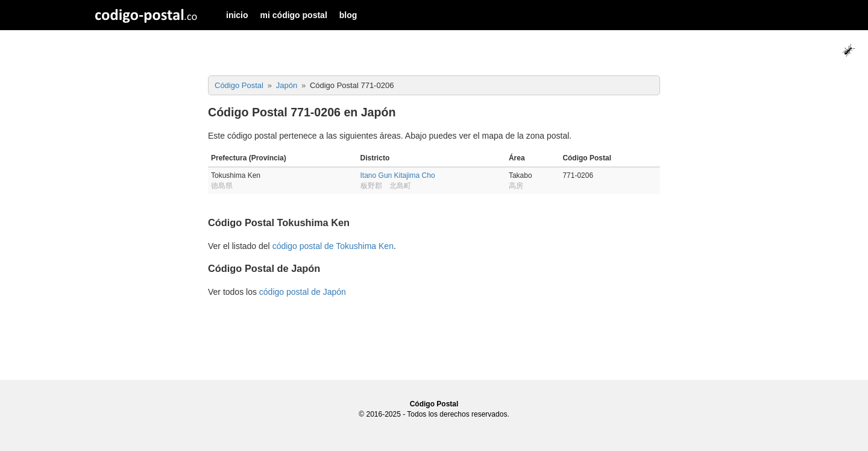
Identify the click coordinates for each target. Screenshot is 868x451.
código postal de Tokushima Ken (333, 246)
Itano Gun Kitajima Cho (398, 175)
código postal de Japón (303, 292)
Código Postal (434, 404)
